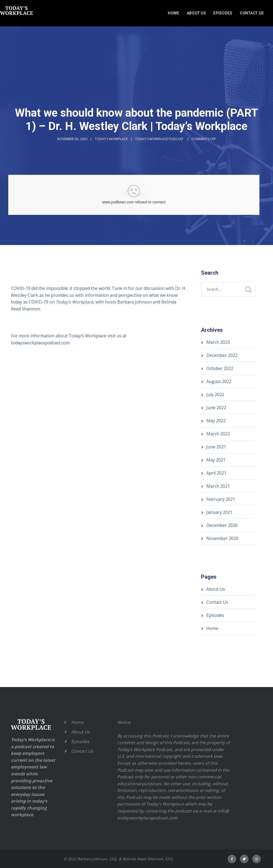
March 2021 (218, 486)
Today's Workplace (111, 139)
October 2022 (220, 368)
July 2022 (215, 394)
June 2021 (216, 447)
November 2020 (222, 538)
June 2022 (216, 408)
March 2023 (218, 342)
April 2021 (216, 473)
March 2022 (218, 434)
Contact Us (252, 13)
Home (174, 13)
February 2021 (221, 499)
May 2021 (216, 460)
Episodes (223, 13)
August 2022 (219, 381)
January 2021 (219, 512)
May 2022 (216, 421)
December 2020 (222, 525)
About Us (196, 13)
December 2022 (222, 355)
